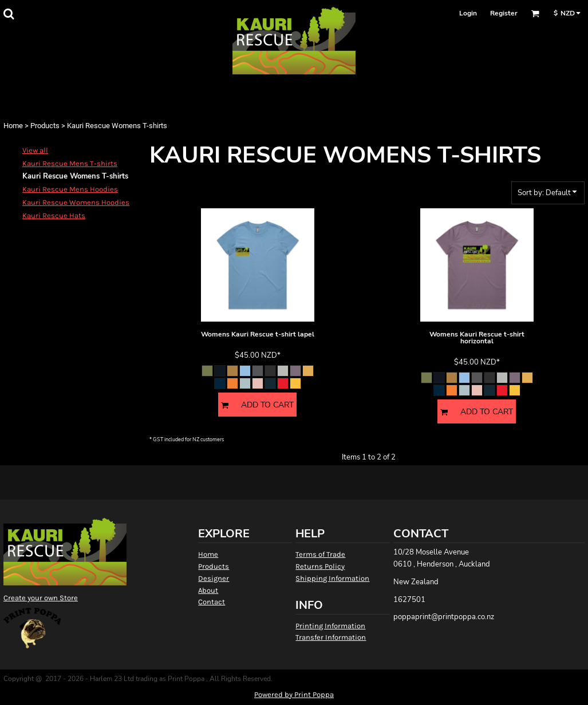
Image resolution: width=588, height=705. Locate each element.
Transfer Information (331, 637)
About (208, 590)
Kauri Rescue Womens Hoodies (76, 202)
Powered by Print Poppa (294, 694)
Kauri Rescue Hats (54, 215)
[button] (9, 14)
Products (45, 126)
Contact (212, 602)
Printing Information (330, 626)
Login (468, 13)
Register (504, 13)
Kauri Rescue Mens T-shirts (70, 163)
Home (13, 126)
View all (35, 150)
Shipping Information (332, 578)
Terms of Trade (320, 554)
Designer (214, 578)
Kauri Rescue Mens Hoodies (70, 189)
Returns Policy (320, 566)
